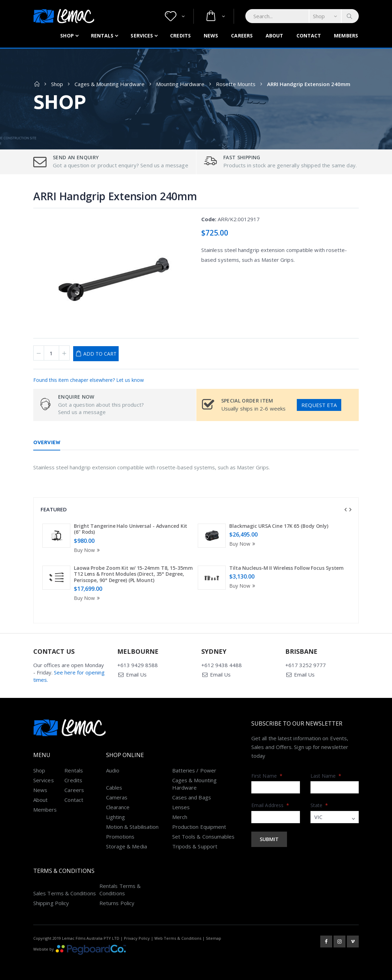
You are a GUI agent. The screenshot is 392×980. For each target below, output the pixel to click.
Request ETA (319, 405)
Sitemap (213, 938)
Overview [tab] (47, 442)
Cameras (117, 797)
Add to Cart (100, 354)
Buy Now (88, 550)
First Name (267, 776)
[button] (175, 16)
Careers (242, 36)
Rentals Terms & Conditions (120, 890)
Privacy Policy (137, 938)
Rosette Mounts (236, 84)
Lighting (116, 817)
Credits (180, 36)
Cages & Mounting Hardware (110, 84)
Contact (309, 36)
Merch (180, 817)
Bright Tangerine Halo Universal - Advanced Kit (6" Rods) (131, 529)
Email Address (270, 805)
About (275, 36)
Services (142, 36)
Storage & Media (127, 846)
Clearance (118, 807)
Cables (114, 787)
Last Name (326, 776)
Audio (113, 770)
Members (346, 36)
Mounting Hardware (180, 84)
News (211, 36)
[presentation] (345, 510)
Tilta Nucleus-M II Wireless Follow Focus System (286, 568)
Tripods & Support (195, 846)
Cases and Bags (192, 797)
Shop (67, 36)
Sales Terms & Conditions (65, 893)
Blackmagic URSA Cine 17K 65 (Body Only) (279, 526)
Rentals (102, 36)
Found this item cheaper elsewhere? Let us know (89, 380)
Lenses (181, 807)
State (319, 805)
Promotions (120, 836)
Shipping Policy (51, 903)
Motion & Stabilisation (132, 827)
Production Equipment (199, 827)
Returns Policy (117, 903)
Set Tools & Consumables (204, 836)
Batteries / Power (194, 770)
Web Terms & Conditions (178, 938)
